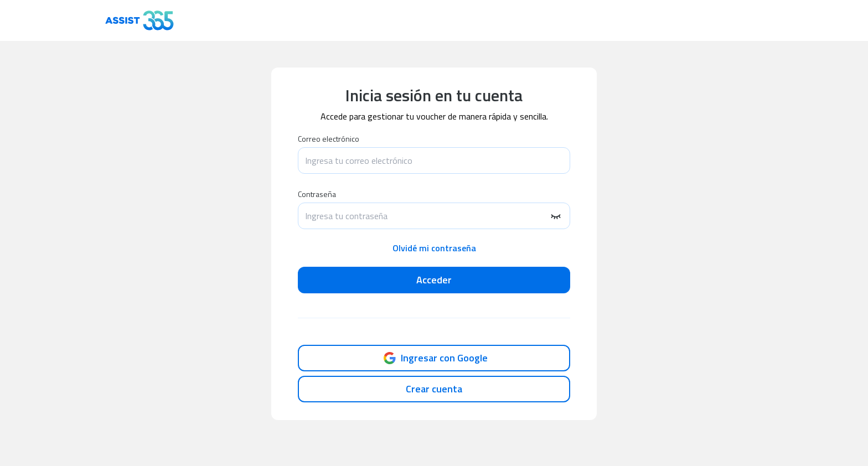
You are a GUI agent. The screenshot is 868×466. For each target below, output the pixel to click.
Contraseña (317, 194)
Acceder (434, 280)
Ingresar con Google (434, 358)
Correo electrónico (329, 139)
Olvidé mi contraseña (434, 248)
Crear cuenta (434, 389)
